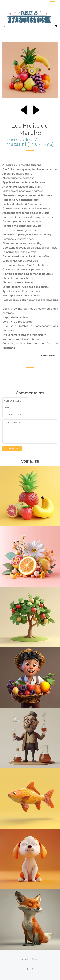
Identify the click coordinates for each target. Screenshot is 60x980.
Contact (35, 959)
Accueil (25, 959)
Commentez (12, 448)
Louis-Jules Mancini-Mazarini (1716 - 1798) (30, 142)
